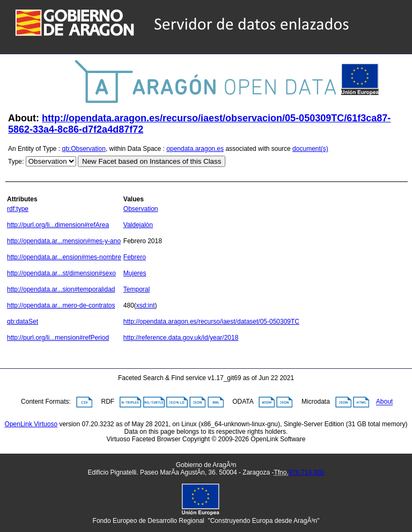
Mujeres (135, 273)
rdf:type (18, 209)
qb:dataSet (23, 322)
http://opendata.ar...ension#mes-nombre (64, 257)
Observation (141, 209)
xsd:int (146, 305)
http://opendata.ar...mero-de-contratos (61, 305)
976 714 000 (307, 472)
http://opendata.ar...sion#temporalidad (61, 289)
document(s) (310, 149)
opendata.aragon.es (195, 149)
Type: (16, 162)
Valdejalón (138, 225)
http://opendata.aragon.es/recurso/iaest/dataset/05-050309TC (211, 322)
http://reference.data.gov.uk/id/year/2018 (181, 338)
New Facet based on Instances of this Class (152, 161)
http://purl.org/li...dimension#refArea (58, 225)
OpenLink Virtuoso (31, 424)
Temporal (137, 289)
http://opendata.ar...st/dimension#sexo (61, 273)
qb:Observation (84, 149)
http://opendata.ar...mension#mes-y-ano (64, 241)
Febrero (135, 257)
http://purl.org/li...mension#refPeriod (58, 338)
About (384, 402)
